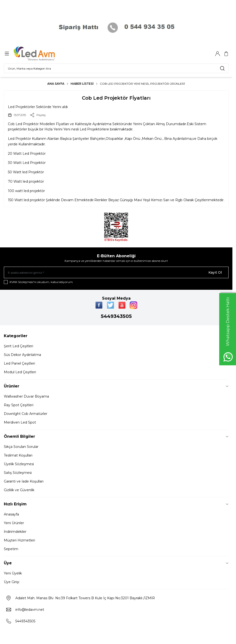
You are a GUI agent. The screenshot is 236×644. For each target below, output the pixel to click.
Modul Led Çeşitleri (20, 372)
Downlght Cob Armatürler (26, 414)
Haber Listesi (82, 84)
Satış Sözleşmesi (18, 473)
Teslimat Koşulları (18, 455)
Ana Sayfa (56, 84)
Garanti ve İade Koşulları (24, 481)
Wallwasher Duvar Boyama (26, 396)
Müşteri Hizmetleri (19, 540)
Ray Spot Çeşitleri (19, 405)
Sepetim (11, 549)
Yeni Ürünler (14, 523)
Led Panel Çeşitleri (19, 363)
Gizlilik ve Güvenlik (19, 490)
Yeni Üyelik (13, 573)
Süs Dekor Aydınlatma (22, 355)
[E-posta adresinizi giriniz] (116, 272)
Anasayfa (11, 514)
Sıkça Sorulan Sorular (21, 447)
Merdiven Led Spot (20, 422)
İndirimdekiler (15, 532)
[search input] (116, 68)
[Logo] (37, 54)
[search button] (222, 68)
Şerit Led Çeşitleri (18, 346)
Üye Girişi (12, 582)
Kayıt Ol (215, 272)
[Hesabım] (218, 54)
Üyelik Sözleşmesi (19, 464)
